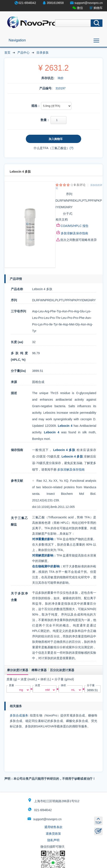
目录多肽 (43, 53)
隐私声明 (53, 840)
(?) (72, 148)
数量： (45, 120)
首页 (7, 53)
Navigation (17, 40)
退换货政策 (53, 834)
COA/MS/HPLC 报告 (75, 226)
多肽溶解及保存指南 (74, 233)
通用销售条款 (53, 827)
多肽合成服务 (19, 715)
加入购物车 (56, 139)
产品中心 (23, 53)
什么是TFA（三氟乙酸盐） (52, 148)
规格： (36, 106)
